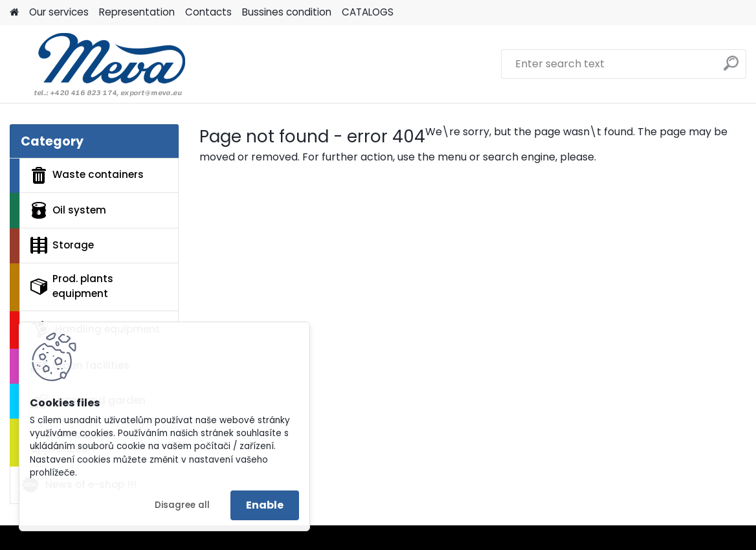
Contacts (208, 12)
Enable (265, 505)
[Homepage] (14, 13)
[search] (731, 68)
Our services (59, 12)
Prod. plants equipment (72, 286)
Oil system (68, 210)
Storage (62, 245)
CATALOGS (368, 12)
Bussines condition (287, 12)
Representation (137, 12)
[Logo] (99, 64)
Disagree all (182, 505)
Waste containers (87, 175)
